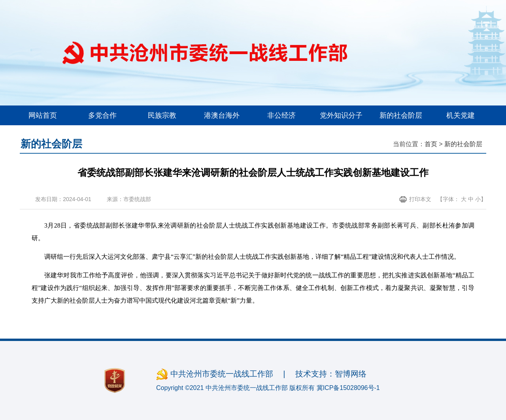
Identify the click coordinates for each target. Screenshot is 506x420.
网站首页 (43, 115)
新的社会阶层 (401, 115)
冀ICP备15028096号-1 (348, 388)
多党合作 (102, 115)
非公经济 (281, 115)
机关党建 (461, 115)
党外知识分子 (341, 115)
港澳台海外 (222, 115)
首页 (431, 144)
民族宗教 (162, 115)
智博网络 (351, 374)
